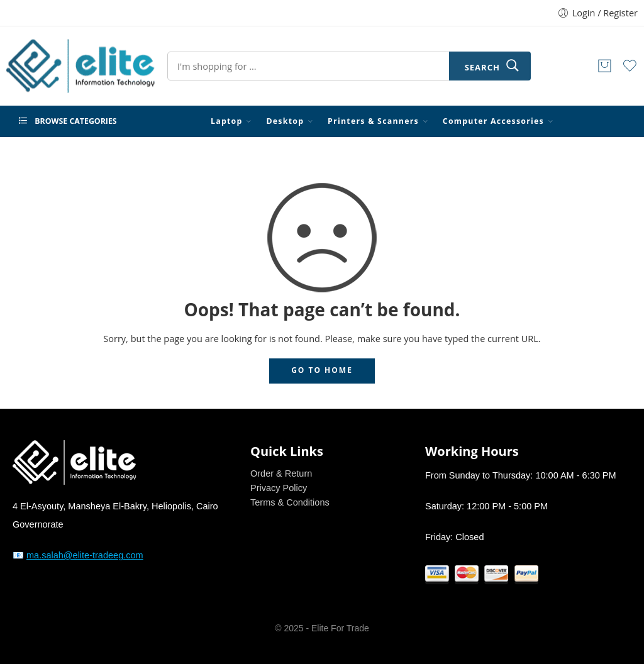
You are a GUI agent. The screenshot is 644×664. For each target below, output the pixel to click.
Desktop (285, 121)
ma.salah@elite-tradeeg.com (85, 555)
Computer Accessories (493, 121)
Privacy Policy (279, 488)
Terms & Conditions (290, 502)
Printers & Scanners (373, 121)
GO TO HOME (322, 370)
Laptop (227, 121)
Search (482, 67)
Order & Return (281, 473)
